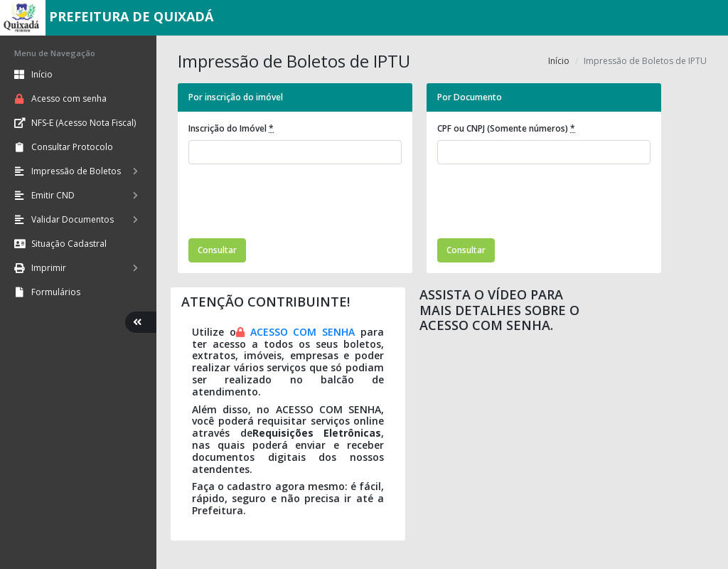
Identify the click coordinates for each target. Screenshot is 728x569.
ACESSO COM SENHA (303, 332)
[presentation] (296, 203)
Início (559, 61)
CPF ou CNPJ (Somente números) (506, 128)
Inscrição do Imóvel (231, 128)
